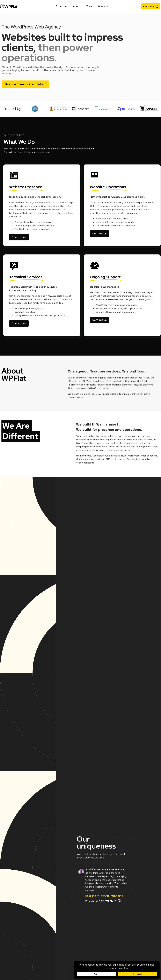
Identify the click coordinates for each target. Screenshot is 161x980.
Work (89, 6)
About (77, 6)
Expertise (62, 6)
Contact (103, 6)
